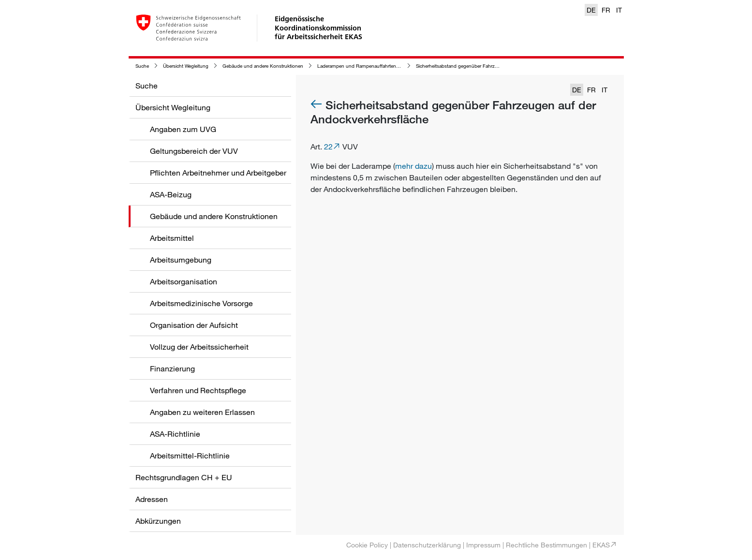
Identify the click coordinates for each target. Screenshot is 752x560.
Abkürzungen (158, 521)
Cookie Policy (367, 545)
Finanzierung (172, 368)
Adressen (152, 499)
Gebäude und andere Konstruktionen (263, 66)
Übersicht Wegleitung (186, 66)
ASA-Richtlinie (175, 434)
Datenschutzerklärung (427, 545)
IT (619, 10)
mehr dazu (413, 166)
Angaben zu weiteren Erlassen (202, 412)
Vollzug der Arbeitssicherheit (199, 347)
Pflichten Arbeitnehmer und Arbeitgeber (218, 173)
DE (591, 10)
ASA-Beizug (171, 194)
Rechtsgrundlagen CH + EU (184, 477)
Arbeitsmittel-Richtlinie (190, 456)
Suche (142, 66)
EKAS (601, 545)
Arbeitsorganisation (184, 281)
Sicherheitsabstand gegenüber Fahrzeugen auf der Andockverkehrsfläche (494, 66)
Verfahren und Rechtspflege (198, 390)
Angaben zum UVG (183, 129)
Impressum (483, 545)
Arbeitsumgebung (181, 260)
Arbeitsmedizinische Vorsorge (201, 303)
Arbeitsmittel (172, 238)
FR (606, 10)
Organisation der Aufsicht (194, 325)
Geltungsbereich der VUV (194, 151)
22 (328, 147)
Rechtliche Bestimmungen (546, 545)
